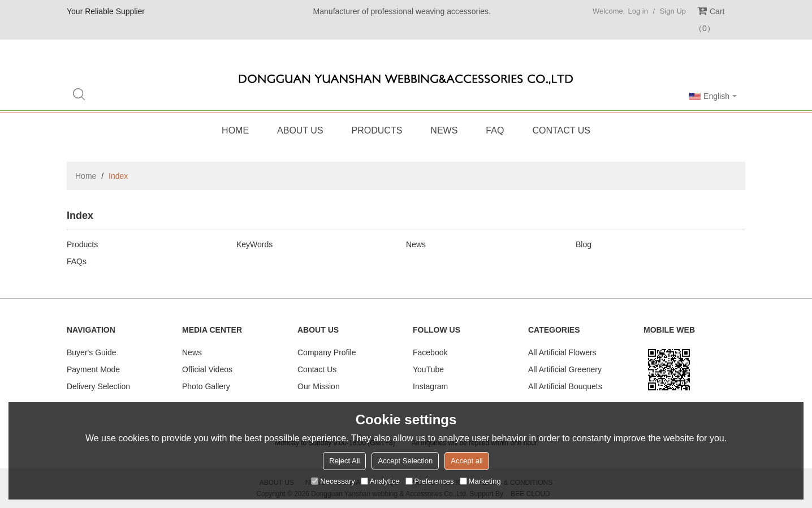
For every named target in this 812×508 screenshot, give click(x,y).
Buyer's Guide (92, 352)
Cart (709, 20)
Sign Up (673, 11)
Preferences (430, 481)
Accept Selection (405, 461)
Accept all (467, 461)
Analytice (380, 481)
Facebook (430, 352)
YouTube (428, 369)
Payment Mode (93, 369)
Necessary (333, 481)
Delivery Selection (98, 386)
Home (235, 130)
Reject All (344, 461)
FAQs (77, 261)
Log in (638, 11)
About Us (300, 130)
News (444, 130)
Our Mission (319, 386)
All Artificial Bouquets (565, 386)
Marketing (480, 481)
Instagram (430, 386)
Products (377, 130)
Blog (584, 244)
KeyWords (254, 244)
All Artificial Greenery (565, 369)
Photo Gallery (206, 386)
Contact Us (561, 130)
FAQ (495, 130)
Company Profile (327, 352)
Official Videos (207, 369)
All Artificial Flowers (562, 352)
